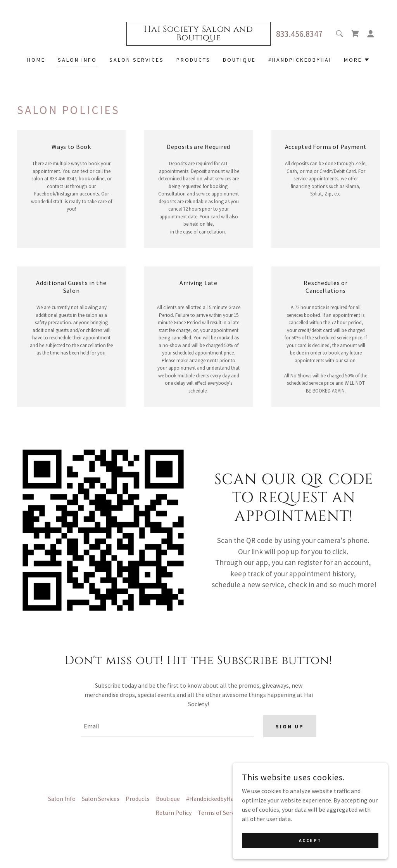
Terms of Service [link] (220, 814)
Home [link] (36, 60)
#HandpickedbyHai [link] (300, 60)
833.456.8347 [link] (299, 34)
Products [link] (193, 60)
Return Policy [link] (173, 814)
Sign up (290, 727)
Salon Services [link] (137, 60)
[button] (371, 34)
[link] (198, 38)
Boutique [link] (239, 60)
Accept (310, 840)
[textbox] (167, 727)
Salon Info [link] (77, 60)
